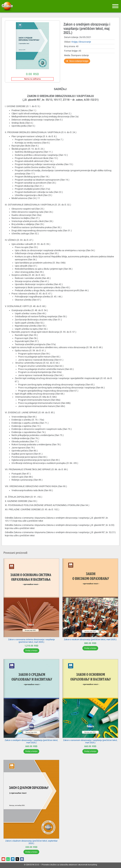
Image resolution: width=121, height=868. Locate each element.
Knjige (75, 42)
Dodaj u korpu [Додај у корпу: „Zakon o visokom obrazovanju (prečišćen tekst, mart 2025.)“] (90, 648)
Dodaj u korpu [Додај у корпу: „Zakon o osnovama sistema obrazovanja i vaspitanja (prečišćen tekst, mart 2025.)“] (31, 651)
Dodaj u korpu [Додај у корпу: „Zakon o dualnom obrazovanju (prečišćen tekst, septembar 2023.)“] (31, 852)
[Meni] (115, 6)
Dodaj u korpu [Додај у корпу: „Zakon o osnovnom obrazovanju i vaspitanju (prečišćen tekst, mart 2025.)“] (90, 751)
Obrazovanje (85, 42)
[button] (3, 859)
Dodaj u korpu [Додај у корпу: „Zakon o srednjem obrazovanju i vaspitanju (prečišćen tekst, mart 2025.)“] (31, 751)
